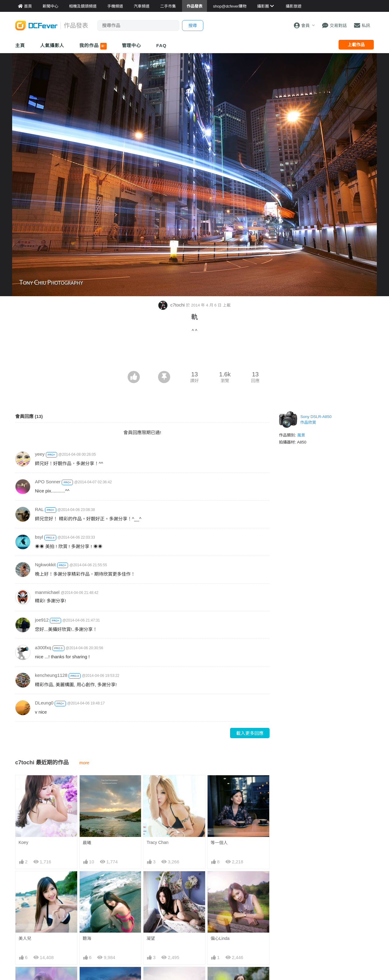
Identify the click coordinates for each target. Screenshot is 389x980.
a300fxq (43, 648)
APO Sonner (48, 482)
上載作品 (356, 45)
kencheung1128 (51, 675)
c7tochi (172, 305)
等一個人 (219, 843)
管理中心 (132, 45)
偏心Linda (220, 938)
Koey (23, 842)
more (84, 763)
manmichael (47, 592)
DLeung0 (44, 703)
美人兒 (25, 938)
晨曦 (87, 843)
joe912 (42, 620)
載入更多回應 (250, 733)
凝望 (151, 938)
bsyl (39, 537)
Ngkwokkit (45, 565)
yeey (40, 454)
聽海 (87, 938)
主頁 (20, 45)
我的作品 (93, 46)
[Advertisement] (194, 354)
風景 (301, 435)
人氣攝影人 (52, 45)
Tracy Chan (157, 842)
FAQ (161, 45)
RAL (39, 509)
